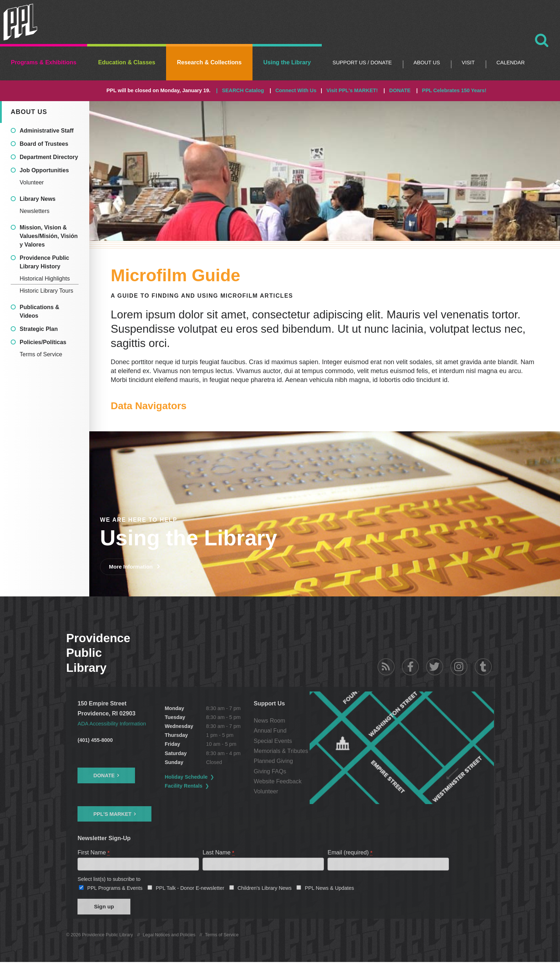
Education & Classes (127, 62)
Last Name (219, 852)
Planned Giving (315, 761)
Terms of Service (41, 354)
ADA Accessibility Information (115, 723)
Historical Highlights (45, 279)
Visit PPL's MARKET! (352, 90)
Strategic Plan (39, 329)
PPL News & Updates (329, 890)
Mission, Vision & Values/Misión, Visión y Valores (49, 236)
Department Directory (49, 157)
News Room (311, 720)
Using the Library (287, 62)
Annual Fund (312, 730)
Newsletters (35, 211)
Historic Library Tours (46, 291)
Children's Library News (265, 890)
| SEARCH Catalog (240, 90)
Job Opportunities (44, 170)
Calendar (511, 63)
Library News (37, 199)
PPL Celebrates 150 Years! (454, 90)
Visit (468, 63)
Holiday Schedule (207, 777)
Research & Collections (209, 62)
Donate (104, 775)
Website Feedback (320, 781)
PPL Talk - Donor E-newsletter (190, 890)
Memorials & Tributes (323, 751)
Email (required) (350, 852)
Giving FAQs (312, 771)
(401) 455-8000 (95, 740)
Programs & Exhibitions (44, 62)
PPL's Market (112, 814)
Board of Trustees (44, 144)
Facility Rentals (205, 786)
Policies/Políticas (43, 342)
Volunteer (32, 182)
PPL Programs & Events (115, 890)
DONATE (400, 90)
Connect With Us (296, 90)
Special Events (315, 741)
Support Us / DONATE (362, 63)
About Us (427, 63)
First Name (94, 852)
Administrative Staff (47, 131)
